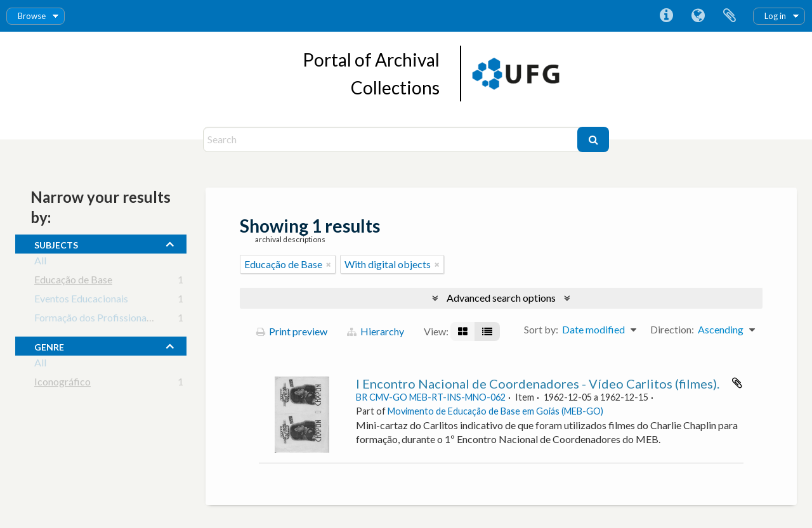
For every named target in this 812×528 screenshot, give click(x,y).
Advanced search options (501, 298)
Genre (49, 345)
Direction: (672, 329)
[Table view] (487, 332)
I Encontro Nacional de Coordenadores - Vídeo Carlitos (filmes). (538, 383)
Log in (775, 16)
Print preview (292, 331)
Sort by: (541, 329)
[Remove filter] (329, 264)
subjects (56, 243)
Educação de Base (73, 282)
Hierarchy (376, 331)
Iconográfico (62, 384)
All (40, 263)
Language (698, 16)
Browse (32, 16)
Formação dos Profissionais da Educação (122, 320)
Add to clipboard (737, 383)
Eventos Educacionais (81, 301)
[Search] (392, 139)
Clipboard (730, 16)
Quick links (666, 16)
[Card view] (463, 332)
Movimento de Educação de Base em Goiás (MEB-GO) (495, 411)
